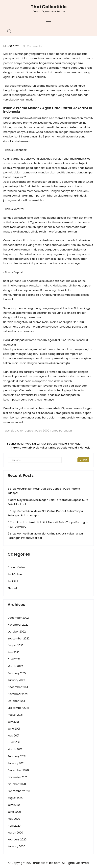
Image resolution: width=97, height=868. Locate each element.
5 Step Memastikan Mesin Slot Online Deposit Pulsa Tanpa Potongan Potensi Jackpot (45, 536)
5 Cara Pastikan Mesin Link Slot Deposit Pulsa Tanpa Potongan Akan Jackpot (48, 525)
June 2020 (14, 812)
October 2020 (17, 784)
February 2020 (17, 840)
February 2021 (17, 756)
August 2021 (15, 715)
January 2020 (16, 846)
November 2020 (18, 777)
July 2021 (13, 722)
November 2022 (18, 625)
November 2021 (18, 694)
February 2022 (17, 673)
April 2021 (14, 743)
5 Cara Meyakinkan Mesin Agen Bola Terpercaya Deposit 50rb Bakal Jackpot (48, 502)
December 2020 (18, 770)
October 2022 (17, 632)
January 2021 (16, 763)
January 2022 (16, 680)
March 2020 (15, 833)
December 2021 (18, 687)
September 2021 (18, 708)
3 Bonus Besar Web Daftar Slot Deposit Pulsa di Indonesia (42, 444)
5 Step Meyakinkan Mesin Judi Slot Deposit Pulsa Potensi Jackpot (44, 491)
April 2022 (14, 659)
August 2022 (15, 645)
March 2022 (15, 666)
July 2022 (14, 652)
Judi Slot (13, 581)
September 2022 (19, 639)
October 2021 (16, 701)
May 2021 (13, 736)
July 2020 (14, 805)
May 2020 (14, 819)
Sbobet (12, 588)
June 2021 (14, 729)
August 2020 (16, 798)
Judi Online (15, 574)
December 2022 (18, 618)
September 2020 (19, 791)
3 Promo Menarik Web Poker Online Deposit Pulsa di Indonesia (52, 448)
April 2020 (14, 826)
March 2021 (15, 749)
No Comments (32, 46)
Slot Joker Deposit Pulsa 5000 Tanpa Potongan (41, 431)
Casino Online (16, 567)
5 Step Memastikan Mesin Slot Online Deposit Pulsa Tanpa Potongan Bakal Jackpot (45, 513)
